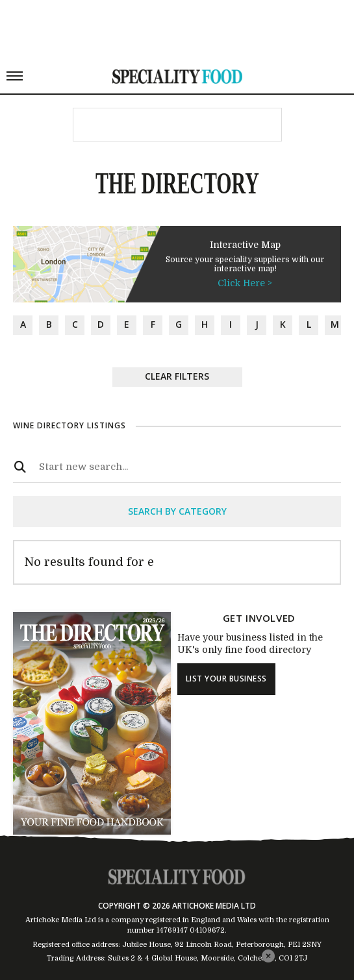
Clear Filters (177, 376)
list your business (226, 679)
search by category (177, 511)
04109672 (207, 930)
